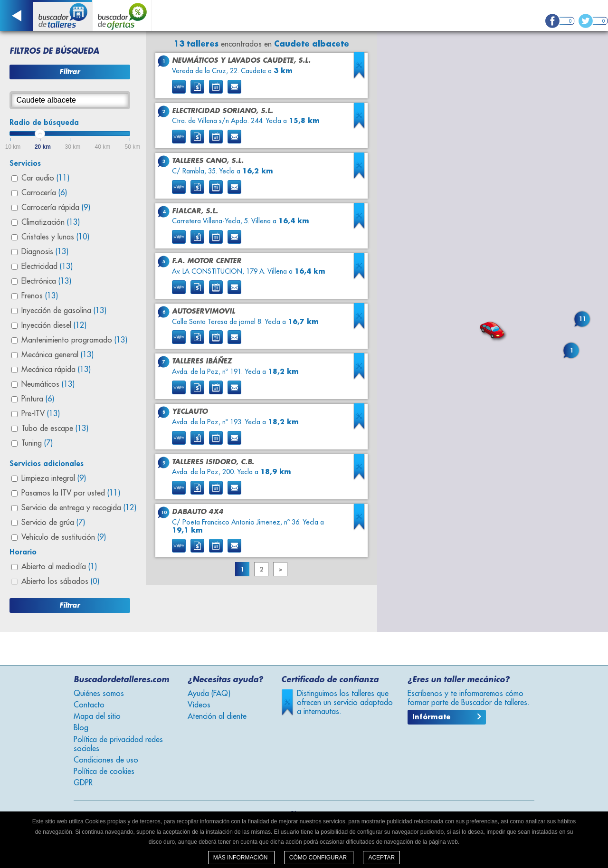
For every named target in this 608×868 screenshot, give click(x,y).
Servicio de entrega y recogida (79, 508)
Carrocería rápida (56, 208)
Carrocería (44, 193)
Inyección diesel (54, 325)
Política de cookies (104, 772)
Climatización (51, 222)
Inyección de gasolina (64, 311)
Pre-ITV (41, 414)
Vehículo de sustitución (64, 537)
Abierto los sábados (60, 582)
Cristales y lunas (55, 237)
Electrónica (46, 281)
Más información (241, 858)
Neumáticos (48, 384)
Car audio (45, 178)
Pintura (38, 399)
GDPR (83, 783)
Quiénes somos (99, 694)
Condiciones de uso (106, 760)
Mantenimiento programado (74, 340)
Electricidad (47, 267)
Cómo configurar (319, 858)
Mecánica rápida (56, 370)
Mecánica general (57, 355)
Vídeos (199, 705)
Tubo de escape (55, 429)
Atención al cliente (217, 716)
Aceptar (381, 858)
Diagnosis (45, 252)
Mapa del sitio (97, 716)
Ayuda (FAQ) (209, 694)
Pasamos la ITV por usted (71, 493)
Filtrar (70, 72)
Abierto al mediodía (59, 567)
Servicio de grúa (53, 523)
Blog (81, 728)
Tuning (37, 443)
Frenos (40, 296)
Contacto (89, 705)
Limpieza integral (54, 478)
